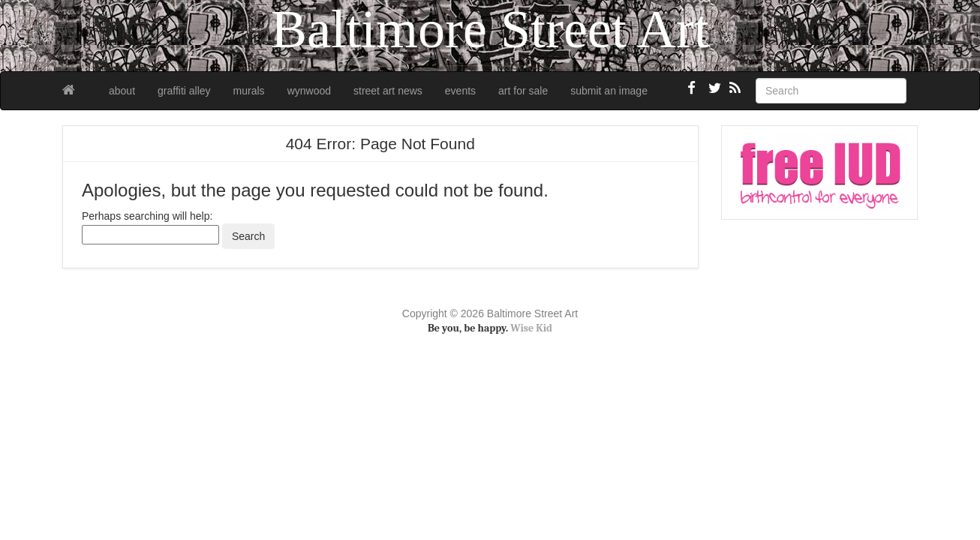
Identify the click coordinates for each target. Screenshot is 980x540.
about (122, 91)
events (460, 91)
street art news (388, 91)
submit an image (609, 91)
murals (249, 91)
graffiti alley (184, 91)
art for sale (523, 91)
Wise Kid (531, 328)
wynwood (309, 91)
